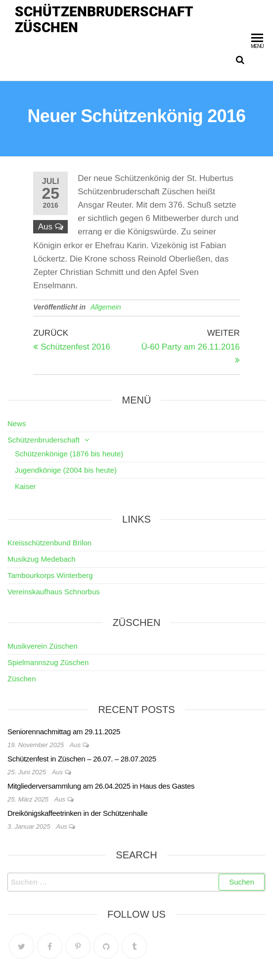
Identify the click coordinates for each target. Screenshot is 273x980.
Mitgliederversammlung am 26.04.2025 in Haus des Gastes (101, 786)
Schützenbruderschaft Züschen (104, 20)
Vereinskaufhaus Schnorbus (54, 592)
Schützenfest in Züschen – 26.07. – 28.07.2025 (82, 759)
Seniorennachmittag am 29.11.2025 (64, 732)
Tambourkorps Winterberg (50, 575)
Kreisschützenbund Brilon (49, 543)
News (17, 423)
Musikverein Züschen (43, 646)
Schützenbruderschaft (44, 440)
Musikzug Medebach (42, 559)
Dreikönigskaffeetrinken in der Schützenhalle (77, 813)
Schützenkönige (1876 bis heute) (69, 454)
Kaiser (25, 486)
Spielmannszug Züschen (48, 662)
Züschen (22, 679)
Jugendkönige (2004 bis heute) (66, 470)
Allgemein (106, 307)
